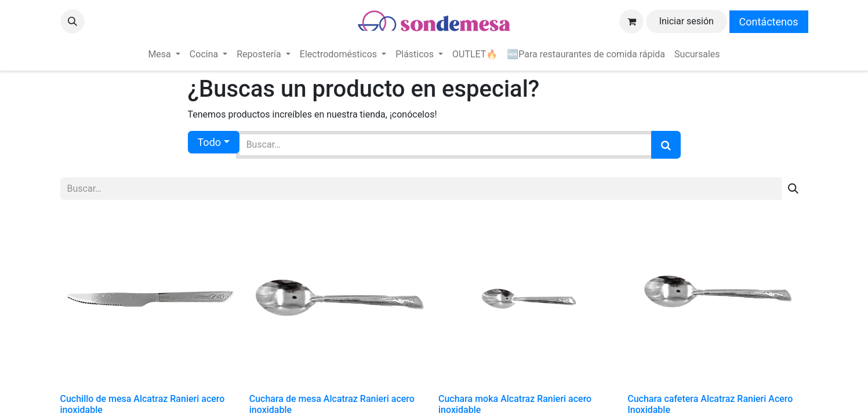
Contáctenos (769, 22)
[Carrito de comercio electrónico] (631, 21)
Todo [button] (210, 142)
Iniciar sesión (687, 21)
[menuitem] (164, 54)
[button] (72, 21)
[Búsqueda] (666, 145)
